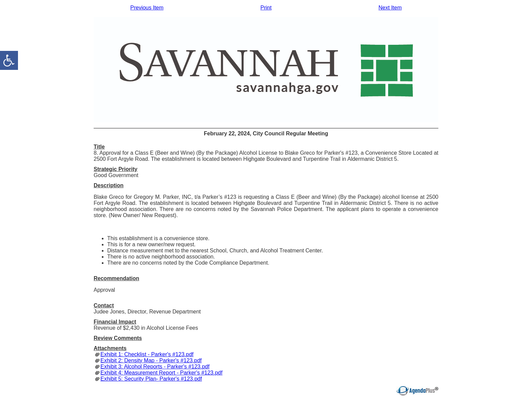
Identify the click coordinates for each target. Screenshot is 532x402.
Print (266, 8)
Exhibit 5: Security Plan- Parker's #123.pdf (151, 379)
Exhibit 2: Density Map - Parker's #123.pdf (151, 360)
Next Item (390, 8)
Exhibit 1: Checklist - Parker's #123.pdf (147, 354)
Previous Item (147, 8)
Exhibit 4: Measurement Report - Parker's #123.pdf (161, 373)
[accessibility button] (9, 60)
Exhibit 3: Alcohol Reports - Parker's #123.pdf (155, 367)
